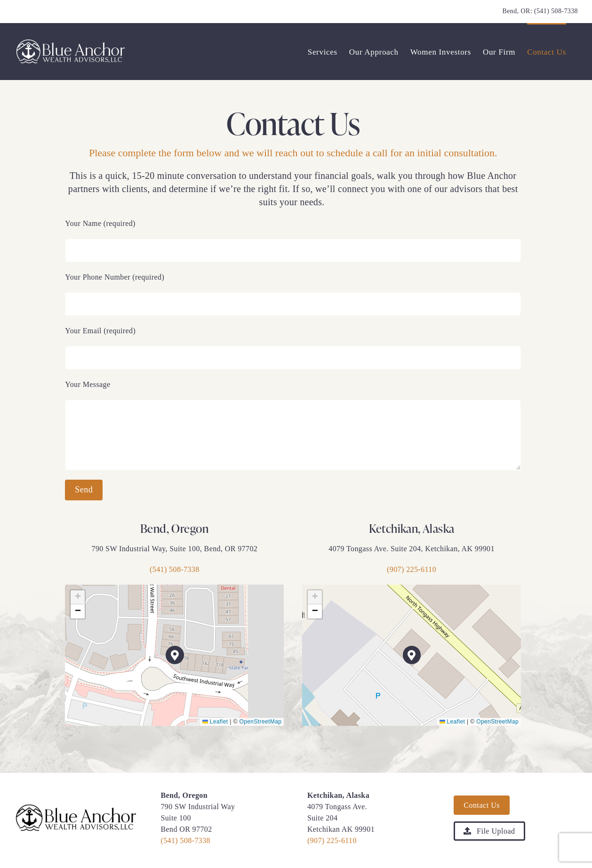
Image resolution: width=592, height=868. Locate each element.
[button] (175, 655)
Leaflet (215, 722)
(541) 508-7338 (556, 11)
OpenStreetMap (260, 722)
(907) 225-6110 (412, 569)
